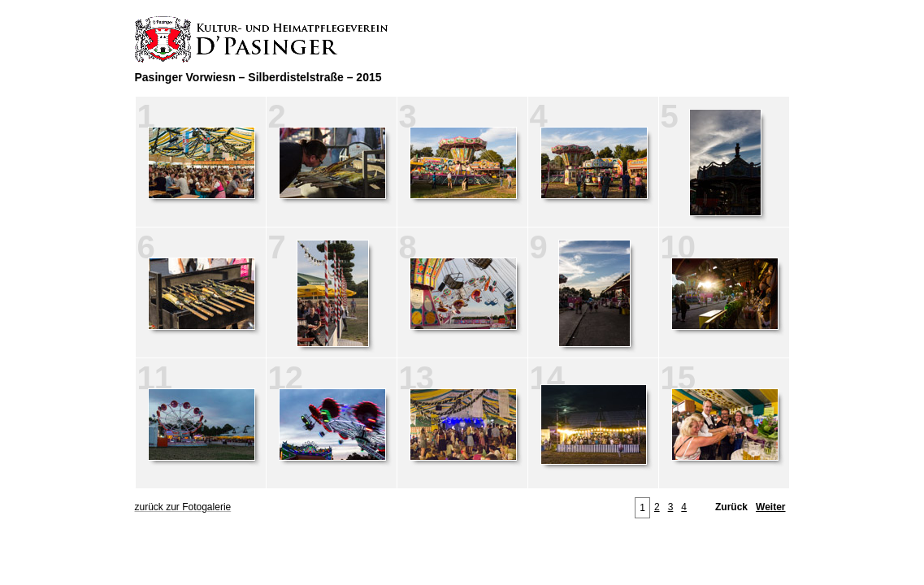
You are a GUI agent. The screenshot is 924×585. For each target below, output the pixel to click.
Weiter (770, 507)
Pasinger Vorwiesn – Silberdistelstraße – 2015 (258, 77)
